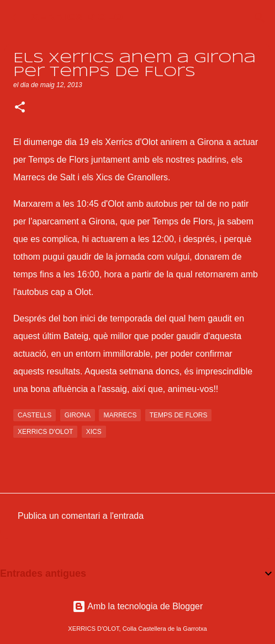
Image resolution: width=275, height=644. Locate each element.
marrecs (120, 415)
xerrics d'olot (45, 432)
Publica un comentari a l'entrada (81, 516)
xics (94, 432)
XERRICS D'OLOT (81, 17)
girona (78, 415)
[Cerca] (260, 18)
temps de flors (179, 415)
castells (35, 415)
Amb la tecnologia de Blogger (138, 606)
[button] (20, 108)
